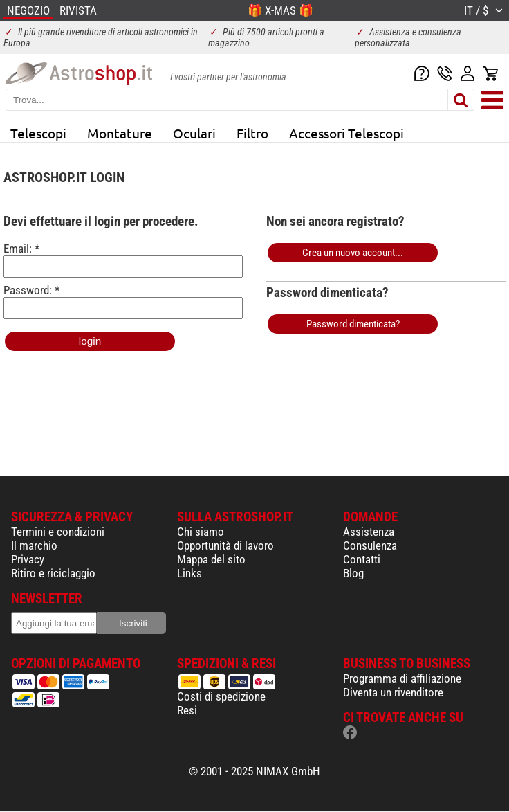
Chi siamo (201, 532)
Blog (353, 573)
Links (189, 573)
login (90, 341)
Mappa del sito (211, 559)
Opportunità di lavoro (225, 545)
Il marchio (34, 545)
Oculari (194, 133)
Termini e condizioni (58, 532)
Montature (120, 133)
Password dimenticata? (353, 324)
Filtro (252, 133)
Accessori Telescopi (346, 133)
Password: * (123, 301)
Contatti (362, 559)
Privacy (28, 559)
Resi (187, 710)
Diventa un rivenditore (393, 692)
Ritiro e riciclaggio (53, 573)
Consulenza (370, 545)
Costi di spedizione (221, 696)
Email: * (123, 260)
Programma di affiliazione (402, 678)
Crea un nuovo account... (353, 253)
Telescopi (38, 133)
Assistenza (369, 532)
